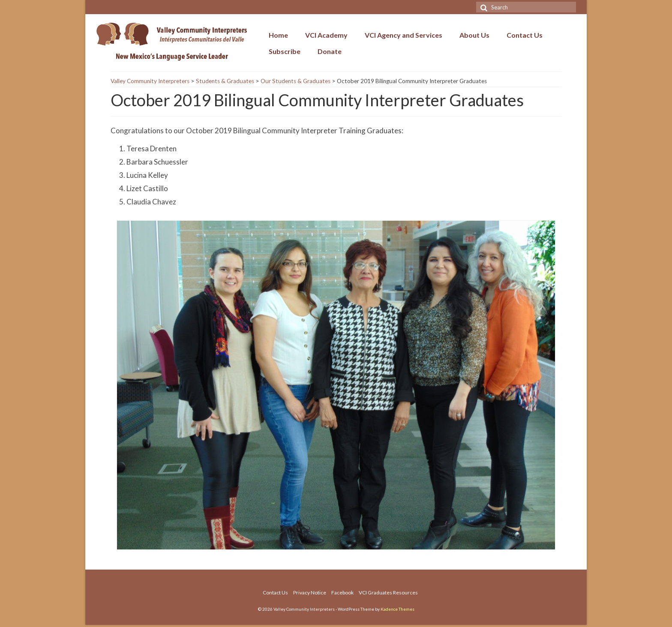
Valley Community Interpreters (150, 81)
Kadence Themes (397, 609)
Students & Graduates (225, 81)
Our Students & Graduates (295, 81)
